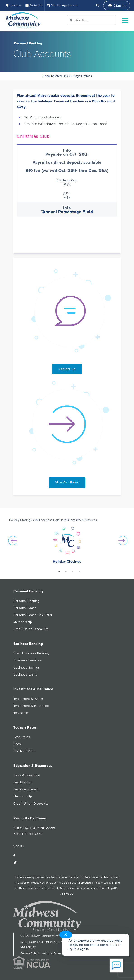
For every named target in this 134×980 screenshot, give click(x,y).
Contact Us (67, 369)
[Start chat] (116, 966)
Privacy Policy (30, 953)
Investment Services (29, 699)
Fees (17, 744)
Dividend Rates (25, 751)
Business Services (27, 660)
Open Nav (127, 18)
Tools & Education (27, 775)
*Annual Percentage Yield (67, 212)
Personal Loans (25, 608)
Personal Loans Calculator (33, 615)
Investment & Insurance (31, 706)
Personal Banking (28, 43)
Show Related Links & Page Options (67, 76)
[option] (67, 546)
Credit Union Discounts (31, 629)
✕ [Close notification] (66, 931)
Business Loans (25, 675)
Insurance (21, 713)
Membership (23, 622)
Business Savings (27, 667)
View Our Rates (67, 483)
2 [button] (66, 572)
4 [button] (79, 572)
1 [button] (59, 572)
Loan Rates (22, 737)
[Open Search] (98, 5)
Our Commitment (26, 789)
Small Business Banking (31, 653)
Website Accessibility (56, 953)
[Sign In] (117, 6)
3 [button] (73, 572)
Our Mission (23, 782)
